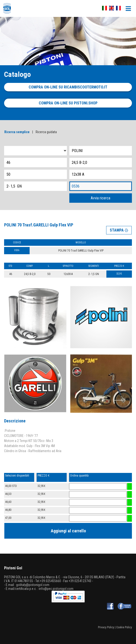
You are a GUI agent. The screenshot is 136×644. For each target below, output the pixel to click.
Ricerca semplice (17, 132)
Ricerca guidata (46, 132)
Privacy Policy (106, 627)
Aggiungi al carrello (68, 531)
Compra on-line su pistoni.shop (68, 103)
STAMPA (119, 230)
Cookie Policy (124, 627)
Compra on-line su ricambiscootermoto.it (68, 87)
